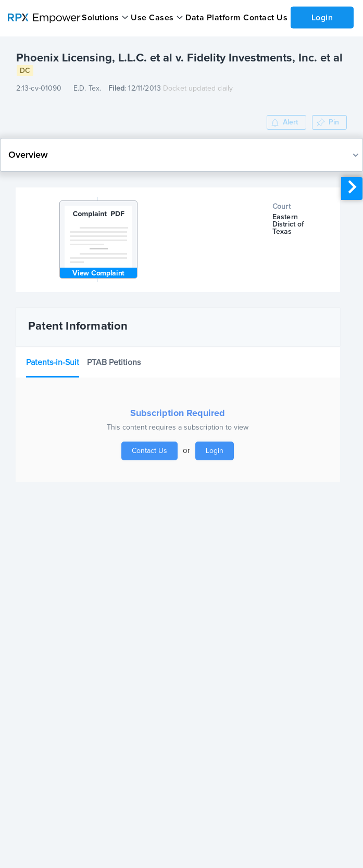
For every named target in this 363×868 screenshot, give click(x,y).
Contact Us (265, 18)
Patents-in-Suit (53, 362)
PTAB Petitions (114, 362)
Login (322, 17)
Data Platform (212, 18)
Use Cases (152, 18)
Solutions (101, 18)
